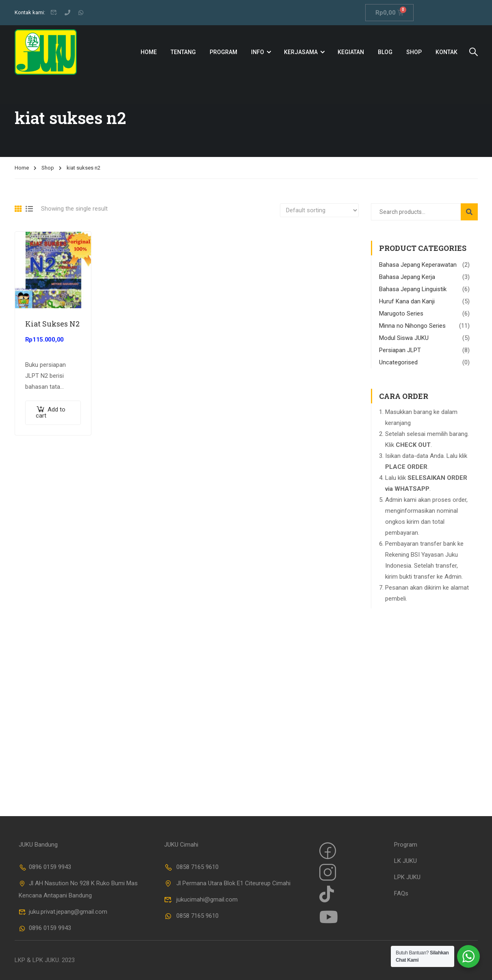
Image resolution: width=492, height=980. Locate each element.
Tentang (183, 52)
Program (223, 52)
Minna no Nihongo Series (412, 326)
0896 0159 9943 (45, 867)
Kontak (446, 52)
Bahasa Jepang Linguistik (413, 289)
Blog (385, 52)
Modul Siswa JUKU (404, 338)
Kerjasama (301, 52)
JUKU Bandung (38, 845)
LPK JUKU (407, 877)
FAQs (401, 893)
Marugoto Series (401, 314)
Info (258, 52)
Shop (414, 52)
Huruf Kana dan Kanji (407, 301)
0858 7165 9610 (191, 867)
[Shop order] (319, 210)
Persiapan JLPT (400, 350)
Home (149, 52)
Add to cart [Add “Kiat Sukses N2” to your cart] (51, 413)
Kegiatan (351, 52)
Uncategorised (398, 362)
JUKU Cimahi (181, 845)
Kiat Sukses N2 (52, 324)
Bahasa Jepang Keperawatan (418, 265)
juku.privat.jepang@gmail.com (63, 912)
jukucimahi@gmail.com (201, 899)
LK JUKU (405, 861)
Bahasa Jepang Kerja (407, 277)
